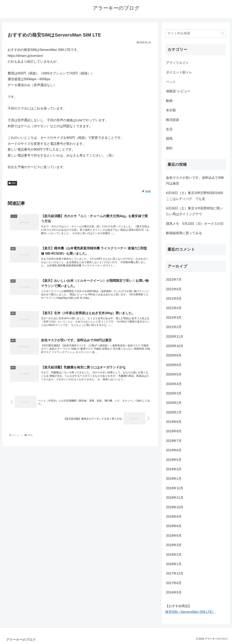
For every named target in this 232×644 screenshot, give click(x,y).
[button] (222, 33)
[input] (196, 33)
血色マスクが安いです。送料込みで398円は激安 (195, 181)
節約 (12, 183)
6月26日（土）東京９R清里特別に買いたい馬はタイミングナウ (194, 211)
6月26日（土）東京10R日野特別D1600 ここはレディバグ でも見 (196, 196)
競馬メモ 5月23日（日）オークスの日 (195, 224)
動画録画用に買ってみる (184, 233)
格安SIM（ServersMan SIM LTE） (190, 612)
